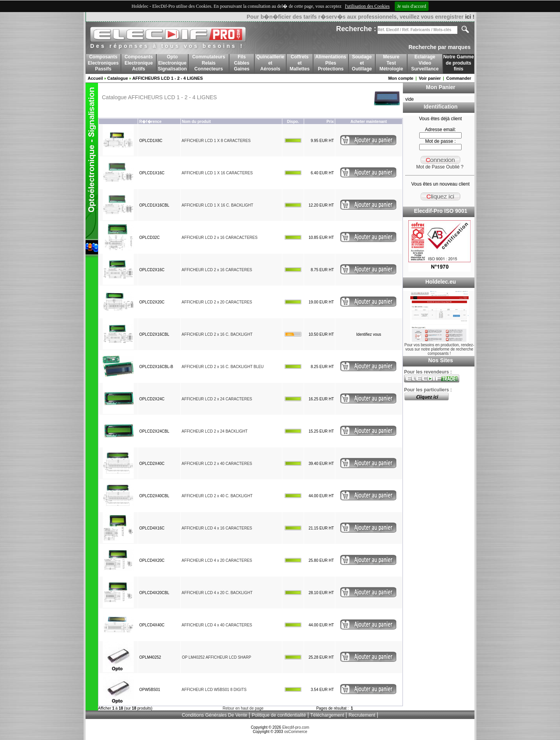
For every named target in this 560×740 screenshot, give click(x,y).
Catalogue (118, 78)
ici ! (470, 17)
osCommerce (296, 732)
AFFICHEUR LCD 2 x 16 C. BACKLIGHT (217, 334)
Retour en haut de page (243, 708)
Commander (458, 78)
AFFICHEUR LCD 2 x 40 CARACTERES (217, 464)
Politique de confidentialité (279, 715)
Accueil (95, 78)
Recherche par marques (439, 47)
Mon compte (401, 78)
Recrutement (362, 715)
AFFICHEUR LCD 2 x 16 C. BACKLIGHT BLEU (223, 367)
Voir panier (430, 78)
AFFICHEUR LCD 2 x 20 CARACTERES (217, 302)
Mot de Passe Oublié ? (440, 167)
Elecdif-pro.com (296, 727)
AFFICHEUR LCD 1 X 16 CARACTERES (217, 173)
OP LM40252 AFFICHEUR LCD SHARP (217, 657)
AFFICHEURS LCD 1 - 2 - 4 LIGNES (168, 78)
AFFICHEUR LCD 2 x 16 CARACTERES (217, 270)
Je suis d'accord (412, 6)
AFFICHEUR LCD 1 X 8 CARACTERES (216, 141)
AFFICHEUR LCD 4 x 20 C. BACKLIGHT (217, 593)
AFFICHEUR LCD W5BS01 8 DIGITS (214, 690)
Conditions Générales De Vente (215, 715)
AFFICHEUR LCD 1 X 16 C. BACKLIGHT (217, 205)
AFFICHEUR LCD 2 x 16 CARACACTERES (220, 238)
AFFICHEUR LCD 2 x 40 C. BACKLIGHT (217, 496)
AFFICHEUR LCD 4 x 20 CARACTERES (217, 560)
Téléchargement (327, 715)
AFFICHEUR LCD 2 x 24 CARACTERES (217, 399)
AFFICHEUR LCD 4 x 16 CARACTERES (217, 528)
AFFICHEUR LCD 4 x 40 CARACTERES (217, 625)
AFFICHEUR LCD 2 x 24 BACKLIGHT (214, 431)
